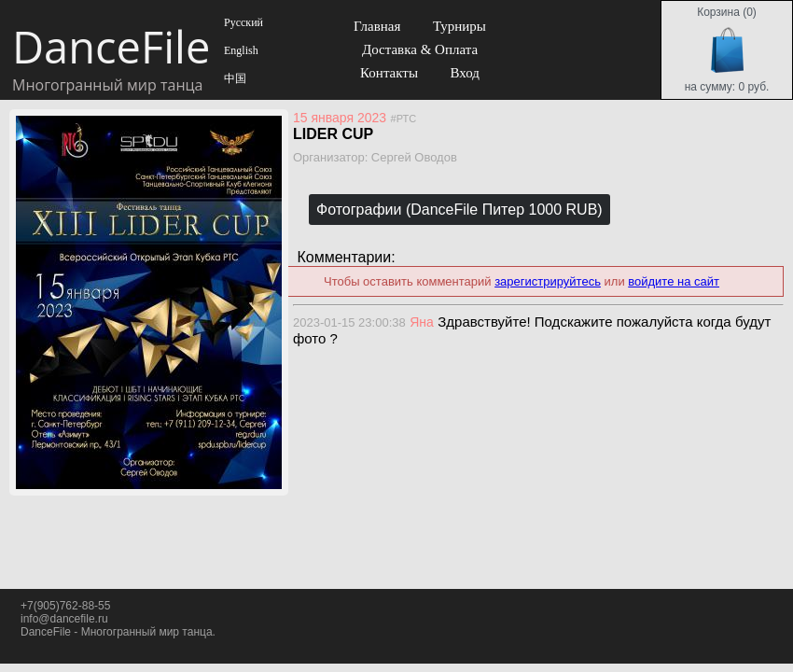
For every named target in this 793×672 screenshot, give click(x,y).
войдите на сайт (674, 281)
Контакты (389, 73)
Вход (464, 73)
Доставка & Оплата (420, 49)
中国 (234, 78)
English (240, 50)
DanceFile (110, 47)
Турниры (459, 26)
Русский (242, 22)
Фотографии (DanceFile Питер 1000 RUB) (459, 210)
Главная (377, 26)
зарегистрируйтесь (548, 281)
